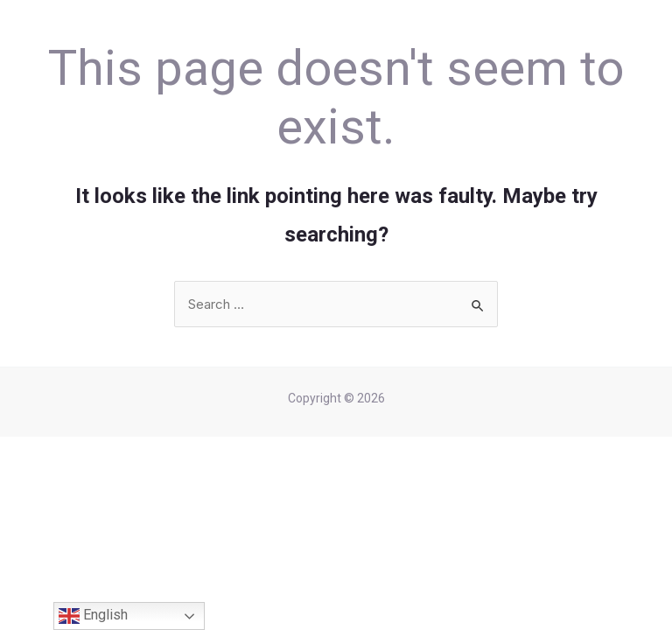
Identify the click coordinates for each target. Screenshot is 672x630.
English (93, 616)
